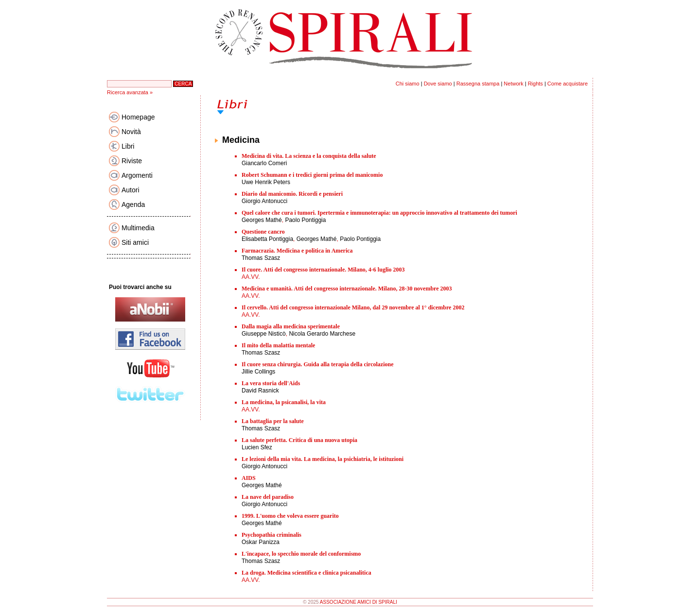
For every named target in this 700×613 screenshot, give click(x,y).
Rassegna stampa (478, 84)
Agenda (133, 204)
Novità (131, 132)
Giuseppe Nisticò (264, 334)
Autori (131, 190)
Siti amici (135, 242)
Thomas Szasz (261, 258)
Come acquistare (568, 84)
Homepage (138, 117)
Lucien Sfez (257, 447)
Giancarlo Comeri (264, 163)
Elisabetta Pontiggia (267, 239)
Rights (535, 84)
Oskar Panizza (261, 542)
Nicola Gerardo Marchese (322, 334)
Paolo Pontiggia (305, 220)
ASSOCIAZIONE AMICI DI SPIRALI (359, 602)
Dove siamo (438, 84)
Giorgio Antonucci (264, 201)
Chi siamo (408, 84)
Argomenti (137, 175)
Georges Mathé (262, 220)
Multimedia (138, 228)
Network (513, 84)
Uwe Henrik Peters (266, 182)
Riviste (132, 161)
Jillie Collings (258, 372)
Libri (128, 146)
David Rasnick (260, 391)
